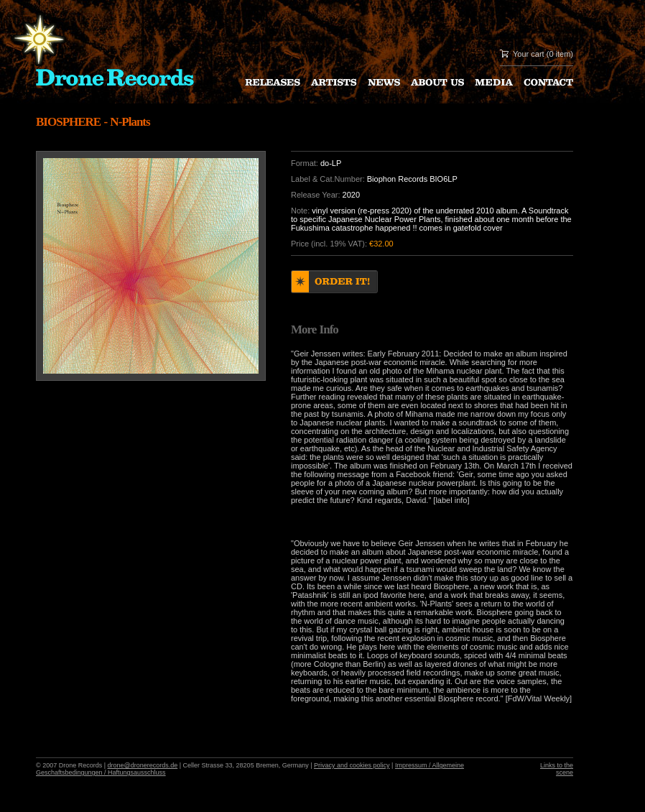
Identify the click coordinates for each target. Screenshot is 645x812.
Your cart (529, 54)
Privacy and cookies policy (352, 765)
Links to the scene (557, 769)
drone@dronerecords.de (143, 765)
